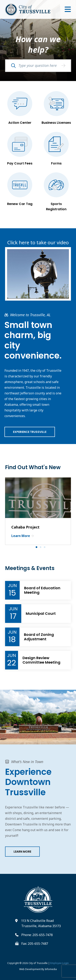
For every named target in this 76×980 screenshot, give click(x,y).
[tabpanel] (38, 511)
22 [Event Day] (12, 663)
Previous (2, 511)
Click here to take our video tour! (38, 240)
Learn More (22, 852)
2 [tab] (42, 548)
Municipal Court (41, 614)
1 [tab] (38, 548)
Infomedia (51, 969)
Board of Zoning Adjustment (39, 637)
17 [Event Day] (13, 616)
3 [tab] (46, 548)
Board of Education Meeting (42, 590)
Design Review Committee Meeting (41, 660)
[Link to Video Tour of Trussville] (38, 274)
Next (72, 511)
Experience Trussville (30, 432)
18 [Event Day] (12, 639)
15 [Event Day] (12, 593)
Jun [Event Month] (12, 586)
